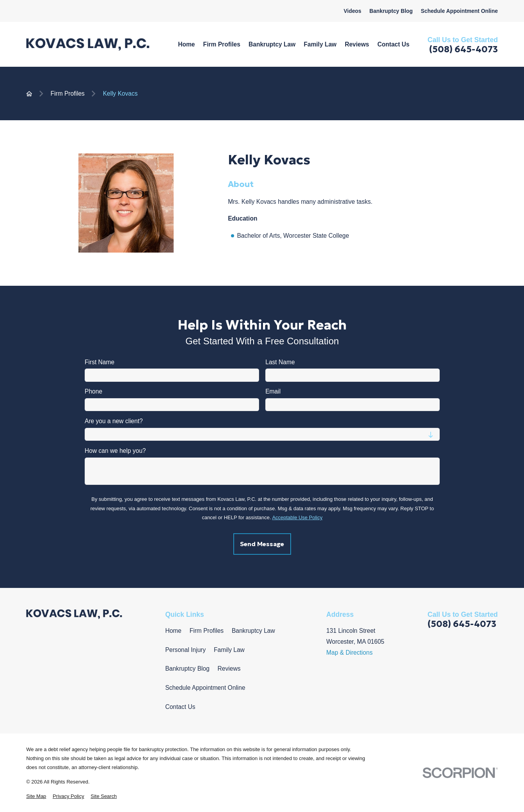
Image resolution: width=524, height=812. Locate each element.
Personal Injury (185, 650)
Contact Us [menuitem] (393, 44)
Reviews (229, 669)
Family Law (229, 650)
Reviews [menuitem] (357, 44)
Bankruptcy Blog (391, 11)
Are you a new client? (114, 421)
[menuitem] (36, 796)
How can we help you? (115, 451)
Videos (353, 11)
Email (273, 392)
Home (173, 631)
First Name (99, 362)
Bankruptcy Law (253, 631)
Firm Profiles (207, 631)
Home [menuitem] (186, 44)
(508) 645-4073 (464, 49)
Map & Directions (349, 653)
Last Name (280, 362)
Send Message (262, 544)
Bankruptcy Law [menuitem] (272, 44)
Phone (93, 392)
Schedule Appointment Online (459, 11)
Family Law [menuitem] (320, 44)
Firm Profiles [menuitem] (222, 44)
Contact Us (180, 707)
